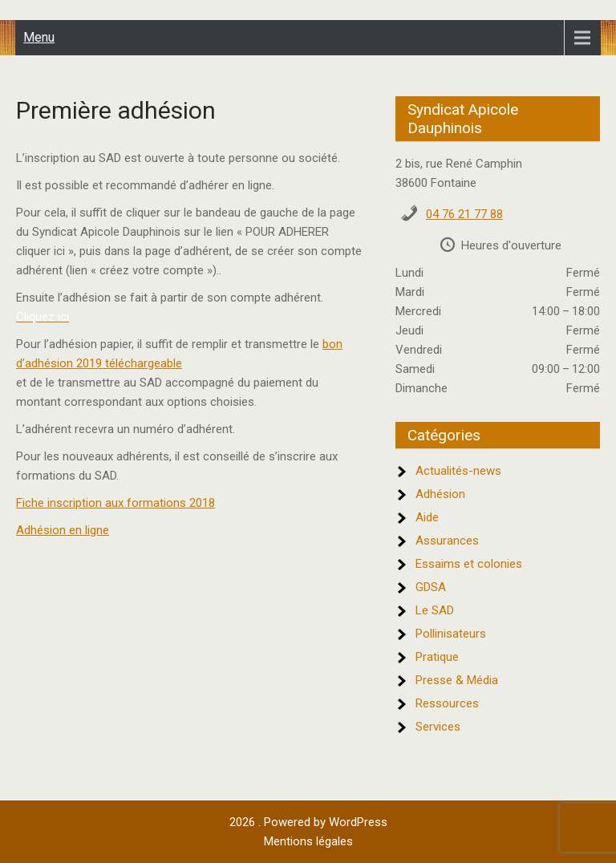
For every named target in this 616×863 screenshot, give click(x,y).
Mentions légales (308, 841)
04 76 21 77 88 (464, 214)
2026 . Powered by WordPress (308, 822)
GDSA (431, 587)
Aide (427, 517)
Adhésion (440, 494)
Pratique (437, 657)
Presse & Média (457, 680)
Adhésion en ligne (63, 530)
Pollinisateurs (451, 634)
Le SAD (435, 610)
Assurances (447, 541)
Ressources (447, 703)
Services (438, 727)
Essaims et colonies (469, 564)
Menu (39, 37)
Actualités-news (458, 471)
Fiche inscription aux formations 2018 (115, 503)
